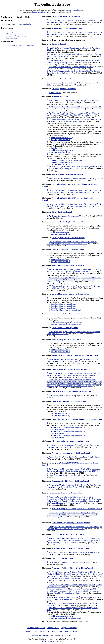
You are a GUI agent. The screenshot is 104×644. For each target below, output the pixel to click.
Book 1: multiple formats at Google (64, 304)
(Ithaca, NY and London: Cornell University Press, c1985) (73, 114)
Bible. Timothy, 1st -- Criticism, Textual (67, 340)
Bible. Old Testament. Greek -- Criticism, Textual (71, 294)
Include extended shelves (75, 10)
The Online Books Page (52, 4)
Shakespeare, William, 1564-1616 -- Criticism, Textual (72, 568)
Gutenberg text (56, 148)
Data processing (11, 38)
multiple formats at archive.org (62, 138)
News (40, 635)
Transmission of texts (60, 97)
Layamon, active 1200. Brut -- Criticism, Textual (70, 481)
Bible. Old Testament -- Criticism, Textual (68, 265)
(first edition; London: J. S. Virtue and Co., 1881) (72, 579)
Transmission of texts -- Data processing (20, 45)
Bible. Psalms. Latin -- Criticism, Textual (67, 314)
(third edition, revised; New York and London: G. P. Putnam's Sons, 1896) (74, 500)
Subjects (68, 632)
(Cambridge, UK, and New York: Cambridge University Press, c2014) (73, 470)
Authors (54, 632)
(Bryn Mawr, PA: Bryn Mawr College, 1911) (74, 541)
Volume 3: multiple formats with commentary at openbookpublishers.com (68, 436)
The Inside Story (67, 635)
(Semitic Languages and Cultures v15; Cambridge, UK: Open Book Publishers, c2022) (74, 271)
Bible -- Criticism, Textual (62, 212)
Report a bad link (53, 628)
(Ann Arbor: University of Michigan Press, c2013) (73, 61)
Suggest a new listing (69, 628)
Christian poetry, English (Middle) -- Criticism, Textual (73, 391)
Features (47, 635)
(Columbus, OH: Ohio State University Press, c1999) (74, 374)
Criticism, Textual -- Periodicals (64, 89)
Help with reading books (36, 628)
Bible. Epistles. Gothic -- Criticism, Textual (68, 238)
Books (34, 635)
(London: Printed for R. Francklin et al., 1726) (73, 591)
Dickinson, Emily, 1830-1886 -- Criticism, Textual (71, 441)
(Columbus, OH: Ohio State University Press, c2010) (74, 191)
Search (35, 632)
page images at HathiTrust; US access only (66, 324)
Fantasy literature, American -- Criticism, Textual (71, 453)
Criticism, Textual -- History (63, 79)
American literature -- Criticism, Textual (67, 174)
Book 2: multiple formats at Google (64, 306)
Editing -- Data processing (15, 34)
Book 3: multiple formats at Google (64, 308)
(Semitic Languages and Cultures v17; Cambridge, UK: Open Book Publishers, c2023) (74, 280)
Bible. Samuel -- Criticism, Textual (65, 328)
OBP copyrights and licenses (52, 641)
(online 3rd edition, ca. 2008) (71, 67)
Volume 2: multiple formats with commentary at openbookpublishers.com (68, 432)
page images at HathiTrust (60, 140)
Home (28, 632)
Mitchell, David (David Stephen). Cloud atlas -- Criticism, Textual (77, 509)
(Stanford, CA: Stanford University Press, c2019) (72, 515)
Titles (61, 632)
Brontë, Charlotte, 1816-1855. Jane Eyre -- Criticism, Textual (75, 355)
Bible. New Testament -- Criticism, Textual (68, 250)
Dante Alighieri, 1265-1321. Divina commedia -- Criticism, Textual (77, 419)
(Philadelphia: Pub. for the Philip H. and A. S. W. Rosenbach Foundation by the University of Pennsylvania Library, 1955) (75, 574)
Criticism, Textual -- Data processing (66, 16)
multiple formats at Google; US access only (67, 160)
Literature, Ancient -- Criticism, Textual (67, 493)
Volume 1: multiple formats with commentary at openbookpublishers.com (68, 428)
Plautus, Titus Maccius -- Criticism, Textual (69, 535)
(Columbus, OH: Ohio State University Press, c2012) (72, 360)
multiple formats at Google (61, 232)
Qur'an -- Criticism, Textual (63, 558)
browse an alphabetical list (42, 12)
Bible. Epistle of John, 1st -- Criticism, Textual (70, 222)
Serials (75, 632)
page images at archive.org (61, 415)
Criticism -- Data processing (16, 36)
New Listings (44, 632)
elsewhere (29, 24)
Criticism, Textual (12, 32)
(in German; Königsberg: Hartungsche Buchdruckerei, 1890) (72, 243)
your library (18, 24)
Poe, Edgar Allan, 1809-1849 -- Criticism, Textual (71, 548)
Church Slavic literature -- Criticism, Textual (69, 401)
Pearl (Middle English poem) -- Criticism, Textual (71, 523)
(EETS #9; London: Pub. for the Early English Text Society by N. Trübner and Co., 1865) (74, 383)
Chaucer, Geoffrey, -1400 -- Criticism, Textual (69, 369)
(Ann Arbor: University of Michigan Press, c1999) (74, 120)
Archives (55, 635)
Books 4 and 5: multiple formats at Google (66, 310)
